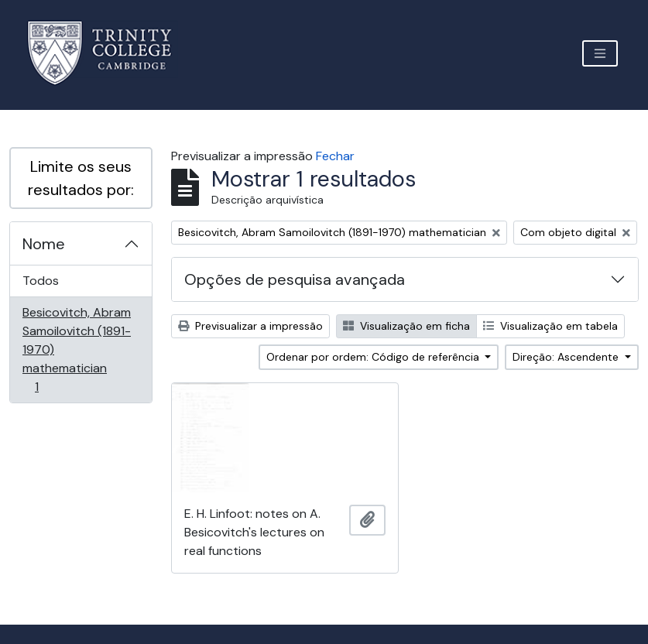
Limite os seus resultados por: (81, 178)
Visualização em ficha (406, 326)
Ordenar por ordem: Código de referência (374, 357)
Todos (41, 281)
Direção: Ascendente (567, 357)
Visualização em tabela (550, 326)
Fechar (335, 156)
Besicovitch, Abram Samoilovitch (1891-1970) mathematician (76, 349)
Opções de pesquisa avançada (295, 279)
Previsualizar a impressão (250, 326)
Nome (44, 244)
